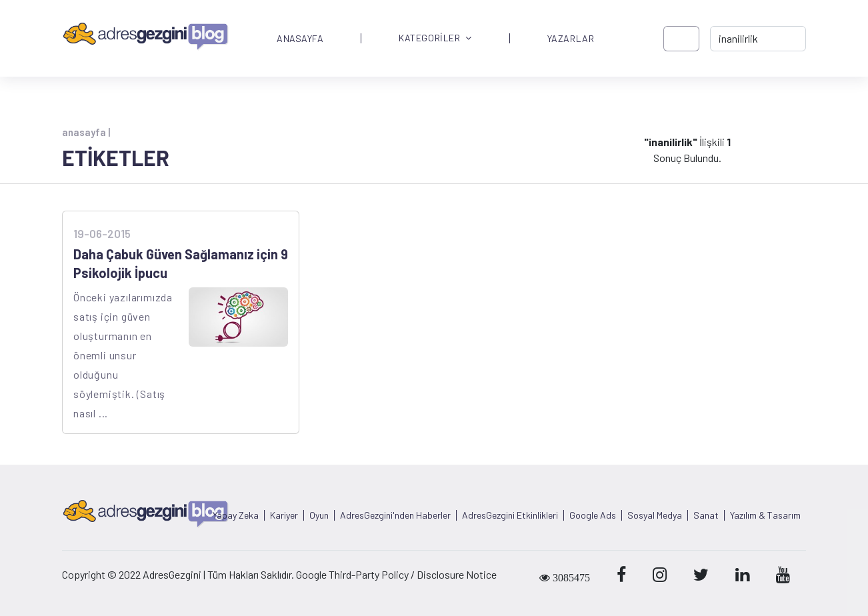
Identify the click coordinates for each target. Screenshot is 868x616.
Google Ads (593, 515)
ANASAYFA (300, 39)
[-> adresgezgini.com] (758, 39)
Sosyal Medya (655, 515)
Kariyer (284, 515)
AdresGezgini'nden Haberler (395, 515)
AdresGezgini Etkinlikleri (510, 515)
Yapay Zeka (236, 515)
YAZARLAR (571, 39)
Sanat (706, 515)
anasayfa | (86, 132)
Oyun (319, 515)
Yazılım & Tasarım (765, 515)
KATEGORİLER (435, 38)
